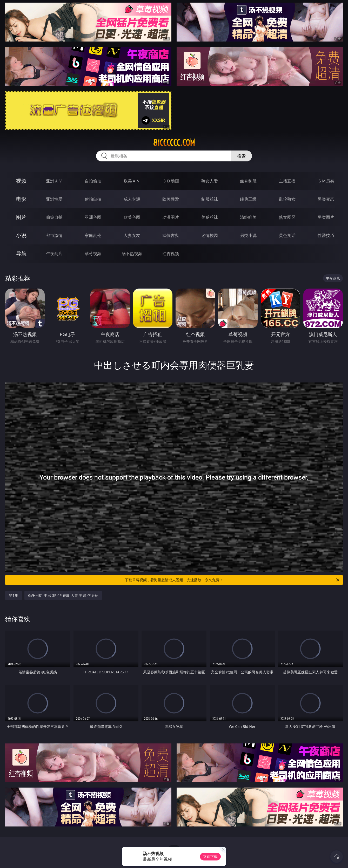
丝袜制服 (248, 181)
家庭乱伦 (93, 235)
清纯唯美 (248, 217)
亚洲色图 (93, 217)
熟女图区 (287, 217)
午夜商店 (54, 254)
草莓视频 (93, 254)
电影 (21, 199)
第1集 (14, 595)
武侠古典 (171, 235)
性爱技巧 (326, 235)
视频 (21, 181)
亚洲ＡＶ (54, 181)
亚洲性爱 (54, 199)
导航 (21, 253)
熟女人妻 (210, 181)
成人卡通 (132, 199)
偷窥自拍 (54, 217)
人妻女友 (132, 235)
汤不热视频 (132, 254)
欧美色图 (132, 217)
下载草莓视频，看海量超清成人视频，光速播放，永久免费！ (233, 580)
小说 (21, 235)
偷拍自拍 (93, 199)
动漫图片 (171, 217)
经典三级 (248, 199)
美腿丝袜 (210, 217)
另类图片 (326, 217)
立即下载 (210, 856)
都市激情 (54, 235)
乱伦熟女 (287, 199)
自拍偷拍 (93, 181)
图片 (21, 217)
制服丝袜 (210, 199)
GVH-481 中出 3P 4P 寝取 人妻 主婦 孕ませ (63, 595)
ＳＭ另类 (326, 181)
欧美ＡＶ (132, 181)
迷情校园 (210, 235)
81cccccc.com (174, 143)
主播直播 (287, 181)
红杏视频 (171, 254)
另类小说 (248, 235)
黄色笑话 (287, 235)
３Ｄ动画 (171, 181)
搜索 (242, 156)
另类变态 (326, 199)
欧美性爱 (171, 199)
